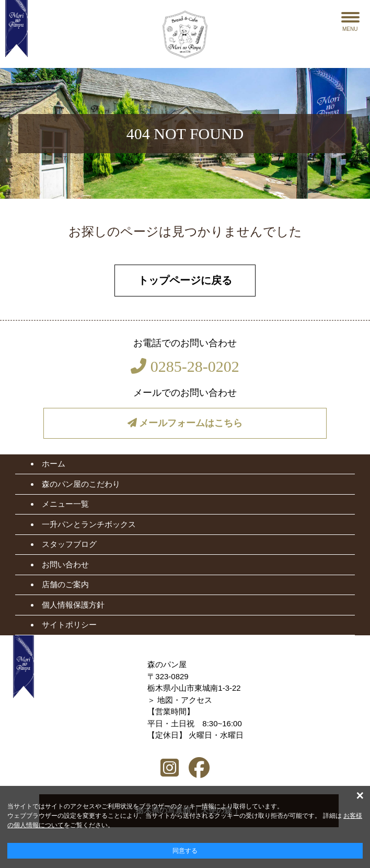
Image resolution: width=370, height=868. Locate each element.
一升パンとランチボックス (89, 524)
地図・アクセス (185, 700)
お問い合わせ (65, 564)
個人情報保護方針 (73, 605)
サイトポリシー (69, 625)
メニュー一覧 (65, 504)
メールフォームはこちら (185, 423)
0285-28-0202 (185, 366)
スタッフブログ (69, 544)
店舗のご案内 (65, 584)
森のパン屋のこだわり (81, 484)
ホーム (54, 464)
